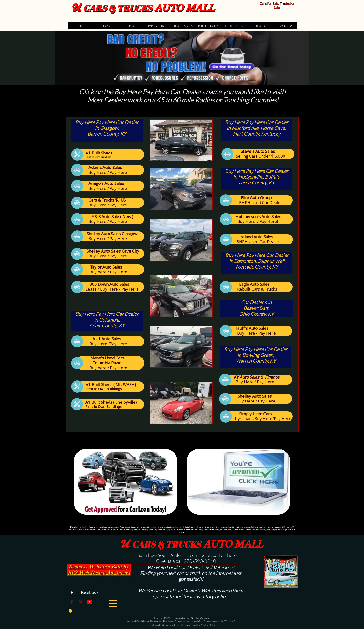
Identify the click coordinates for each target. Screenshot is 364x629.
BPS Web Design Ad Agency (177, 618)
